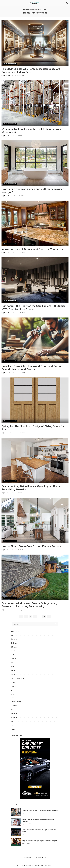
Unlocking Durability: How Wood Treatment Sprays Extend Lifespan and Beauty (32, 368)
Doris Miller (8, 253)
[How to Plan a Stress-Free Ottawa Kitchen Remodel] (35, 520)
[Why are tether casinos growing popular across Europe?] (16, 842)
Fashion (14, 655)
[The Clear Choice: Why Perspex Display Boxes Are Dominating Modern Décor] (35, 43)
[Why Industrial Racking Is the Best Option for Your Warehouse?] (35, 103)
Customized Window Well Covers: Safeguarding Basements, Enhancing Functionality (29, 605)
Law (12, 690)
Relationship (15, 714)
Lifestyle (14, 694)
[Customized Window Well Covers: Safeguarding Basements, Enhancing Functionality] (35, 577)
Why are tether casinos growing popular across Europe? (40, 841)
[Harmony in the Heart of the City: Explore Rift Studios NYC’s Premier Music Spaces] (35, 280)
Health (13, 670)
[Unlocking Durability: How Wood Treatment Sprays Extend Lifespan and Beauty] (35, 340)
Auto (12, 635)
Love (13, 698)
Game (13, 667)
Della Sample (9, 196)
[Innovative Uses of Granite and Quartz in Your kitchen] (35, 223)
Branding (14, 639)
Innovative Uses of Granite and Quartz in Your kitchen (33, 249)
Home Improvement (35, 10)
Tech (12, 725)
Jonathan (7, 493)
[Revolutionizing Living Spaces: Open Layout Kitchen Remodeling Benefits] (35, 460)
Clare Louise (8, 433)
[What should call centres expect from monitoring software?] (16, 812)
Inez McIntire (9, 76)
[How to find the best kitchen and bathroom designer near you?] (35, 163)
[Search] (67, 3)
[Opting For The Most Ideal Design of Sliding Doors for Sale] (35, 400)
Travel (13, 729)
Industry (14, 686)
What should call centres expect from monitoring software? (41, 810)
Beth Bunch (8, 136)
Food (13, 663)
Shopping (14, 717)
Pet (12, 710)
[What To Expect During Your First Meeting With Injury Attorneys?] (16, 822)
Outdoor (14, 706)
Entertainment (16, 651)
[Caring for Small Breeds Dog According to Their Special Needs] (16, 832)
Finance (13, 659)
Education (14, 647)
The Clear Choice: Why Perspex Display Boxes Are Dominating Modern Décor (31, 70)
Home (25, 10)
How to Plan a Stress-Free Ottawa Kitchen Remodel (32, 546)
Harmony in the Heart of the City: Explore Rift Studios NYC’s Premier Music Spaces (33, 307)
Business (14, 643)
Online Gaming (16, 702)
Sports (13, 721)
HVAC (13, 682)
